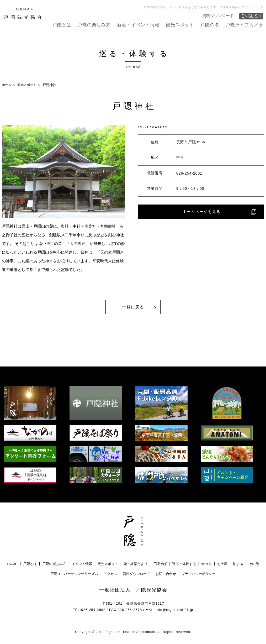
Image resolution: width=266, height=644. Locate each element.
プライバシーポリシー (199, 575)
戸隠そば (160, 565)
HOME (12, 565)
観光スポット (184, 25)
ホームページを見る (201, 212)
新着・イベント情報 (144, 25)
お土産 (222, 565)
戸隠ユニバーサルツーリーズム (74, 575)
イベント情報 (82, 565)
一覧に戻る (133, 307)
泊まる (238, 565)
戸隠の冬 (212, 25)
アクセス (110, 575)
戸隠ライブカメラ (246, 25)
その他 (254, 565)
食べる (207, 565)
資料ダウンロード (218, 15)
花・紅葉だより (135, 565)
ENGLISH (251, 16)
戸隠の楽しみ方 (102, 25)
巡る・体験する (184, 565)
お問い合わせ (166, 575)
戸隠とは (71, 25)
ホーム (7, 85)
